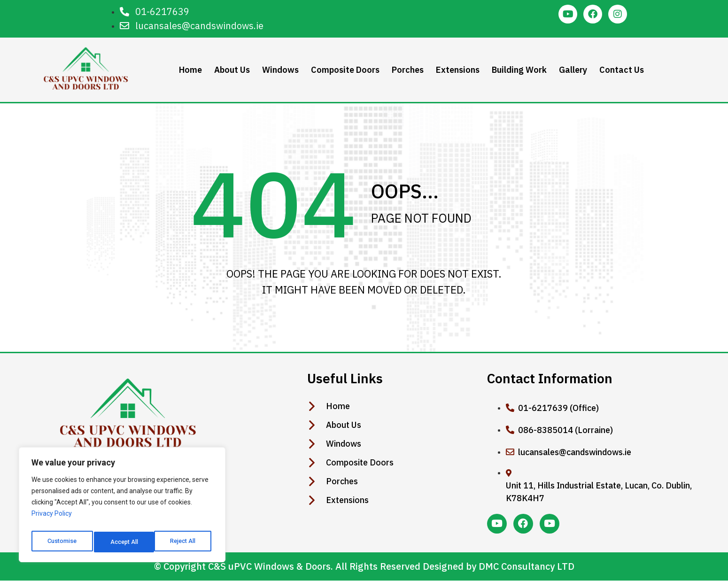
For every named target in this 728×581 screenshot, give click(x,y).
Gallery (572, 70)
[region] (122, 507)
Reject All (124, 542)
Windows (279, 70)
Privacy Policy (52, 519)
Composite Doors (344, 70)
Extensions (457, 70)
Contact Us (621, 70)
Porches (407, 70)
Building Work (518, 70)
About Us (231, 70)
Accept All (184, 542)
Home (190, 70)
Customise (62, 542)
